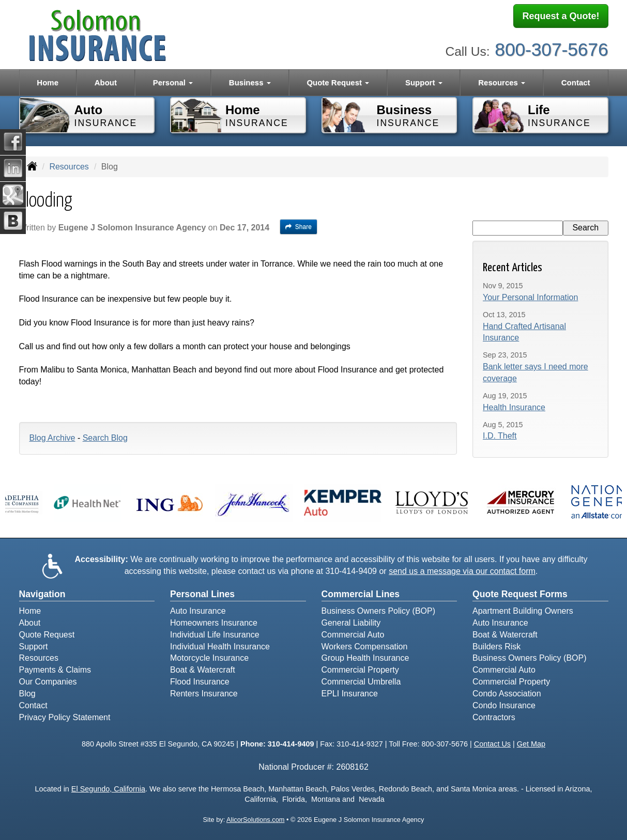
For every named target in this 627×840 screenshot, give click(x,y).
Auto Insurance (198, 611)
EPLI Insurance (350, 694)
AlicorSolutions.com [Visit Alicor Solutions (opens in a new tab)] (255, 820)
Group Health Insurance (365, 658)
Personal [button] (173, 82)
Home (48, 82)
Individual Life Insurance (215, 635)
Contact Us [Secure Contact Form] (492, 744)
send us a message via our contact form (462, 571)
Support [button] (424, 82)
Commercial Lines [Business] (361, 594)
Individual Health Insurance (220, 647)
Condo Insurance (504, 705)
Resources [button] (502, 82)
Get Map (531, 744)
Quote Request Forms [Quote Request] (520, 594)
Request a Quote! (561, 17)
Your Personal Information (530, 297)
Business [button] (250, 82)
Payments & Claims (55, 670)
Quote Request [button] (338, 82)
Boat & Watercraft (203, 670)
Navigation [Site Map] (42, 594)
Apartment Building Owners (523, 611)
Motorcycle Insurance (209, 658)
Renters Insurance (204, 694)
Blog (27, 694)
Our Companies (48, 682)
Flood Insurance (200, 682)
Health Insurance (514, 407)
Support (34, 647)
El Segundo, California (108, 789)
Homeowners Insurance (214, 623)
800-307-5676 (551, 47)
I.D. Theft (500, 436)
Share (299, 227)
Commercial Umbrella (361, 682)
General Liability (351, 623)
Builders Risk (496, 647)
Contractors (494, 717)
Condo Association (507, 694)
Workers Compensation (365, 647)
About (106, 82)
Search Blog (105, 438)
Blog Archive (52, 438)
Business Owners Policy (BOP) (379, 611)
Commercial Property (360, 670)
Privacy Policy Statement (65, 717)
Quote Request (47, 635)
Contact (576, 82)
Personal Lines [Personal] (202, 594)
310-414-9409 (351, 571)
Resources (69, 167)
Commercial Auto (353, 635)
